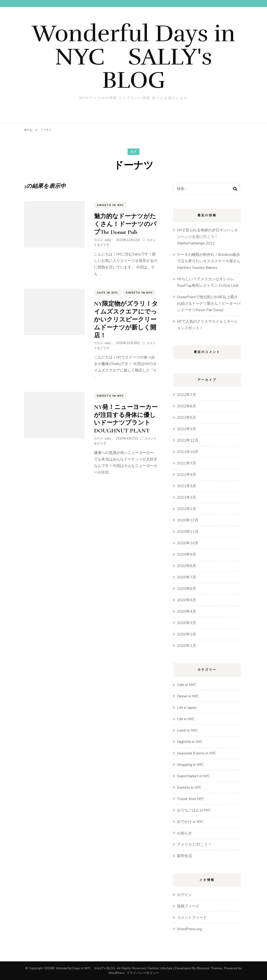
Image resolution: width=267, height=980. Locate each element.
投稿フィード (188, 906)
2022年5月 (187, 418)
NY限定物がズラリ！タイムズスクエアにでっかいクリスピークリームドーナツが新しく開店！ (126, 319)
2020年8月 (187, 566)
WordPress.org (189, 929)
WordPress (116, 973)
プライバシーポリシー (143, 973)
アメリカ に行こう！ (194, 845)
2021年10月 (188, 452)
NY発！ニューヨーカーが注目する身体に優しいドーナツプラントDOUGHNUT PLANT (126, 419)
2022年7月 (187, 395)
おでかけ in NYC (190, 822)
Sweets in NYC (110, 205)
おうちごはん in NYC (194, 810)
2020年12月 (188, 520)
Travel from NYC (191, 799)
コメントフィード (192, 918)
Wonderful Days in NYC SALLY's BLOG (134, 57)
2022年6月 (187, 406)
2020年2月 (187, 634)
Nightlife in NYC (190, 742)
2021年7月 (187, 463)
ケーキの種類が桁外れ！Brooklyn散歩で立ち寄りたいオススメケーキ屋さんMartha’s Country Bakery (209, 261)
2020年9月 (187, 554)
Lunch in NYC (187, 730)
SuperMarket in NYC (193, 776)
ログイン (184, 895)
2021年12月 (188, 440)
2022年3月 (187, 429)
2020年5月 (187, 600)
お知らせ (184, 833)
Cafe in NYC (107, 293)
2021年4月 (187, 475)
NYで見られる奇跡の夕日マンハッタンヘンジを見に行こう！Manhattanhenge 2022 (207, 237)
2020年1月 (187, 646)
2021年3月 (187, 486)
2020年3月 (187, 623)
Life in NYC (186, 719)
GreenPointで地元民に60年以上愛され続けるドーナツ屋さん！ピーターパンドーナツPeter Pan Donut (209, 304)
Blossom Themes (210, 968)
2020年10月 (188, 543)
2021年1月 (187, 509)
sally (108, 240)
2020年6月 (187, 589)
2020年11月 (188, 532)
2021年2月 (187, 497)
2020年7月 (187, 577)
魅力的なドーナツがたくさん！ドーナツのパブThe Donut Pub (125, 224)
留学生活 (184, 856)
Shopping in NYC (190, 765)
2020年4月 (187, 612)
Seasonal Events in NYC (197, 753)
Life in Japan (187, 708)
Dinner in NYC (188, 696)
